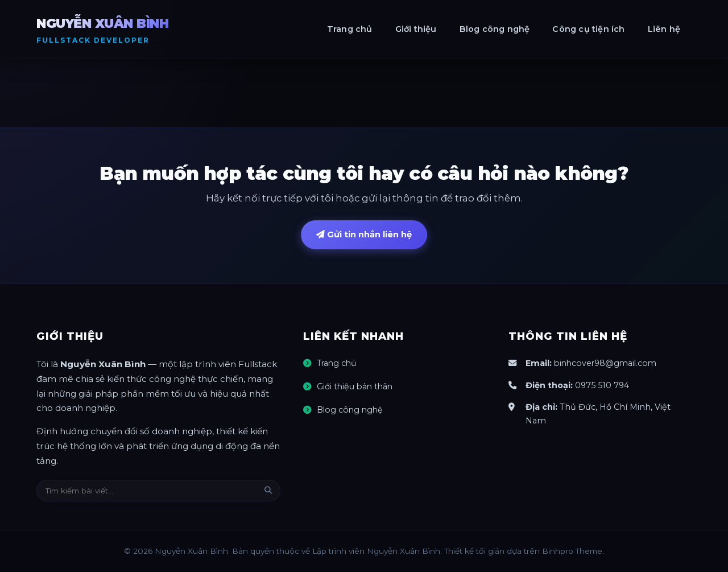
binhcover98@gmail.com (607, 364)
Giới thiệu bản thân (356, 387)
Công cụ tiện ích (588, 29)
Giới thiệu (416, 29)
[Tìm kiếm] (268, 491)
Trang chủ (350, 29)
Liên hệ (664, 29)
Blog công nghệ (495, 29)
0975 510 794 (603, 385)
